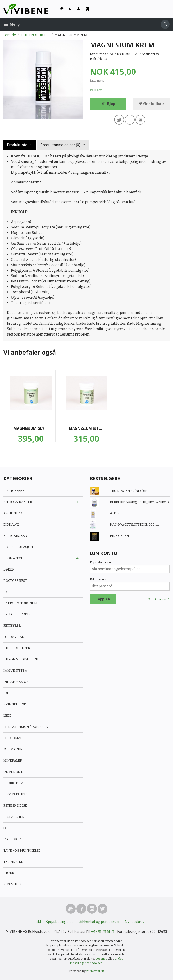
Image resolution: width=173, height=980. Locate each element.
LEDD (8, 716)
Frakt (37, 922)
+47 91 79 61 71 (103, 932)
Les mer (102, 959)
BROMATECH (13, 558)
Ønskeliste (151, 104)
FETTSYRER (12, 626)
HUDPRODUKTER (17, 648)
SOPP (8, 828)
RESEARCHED (14, 817)
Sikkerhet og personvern (100, 922)
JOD (6, 693)
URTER (9, 873)
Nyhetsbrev (135, 922)
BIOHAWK (11, 525)
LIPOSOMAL (13, 738)
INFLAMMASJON (16, 682)
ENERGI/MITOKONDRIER (22, 603)
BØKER (9, 569)
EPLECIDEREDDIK (17, 614)
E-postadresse (101, 562)
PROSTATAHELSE (16, 794)
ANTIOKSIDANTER (18, 502)
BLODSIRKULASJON (18, 547)
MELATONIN (13, 749)
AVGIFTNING (13, 513)
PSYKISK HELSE (15, 806)
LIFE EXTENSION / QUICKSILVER (28, 727)
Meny (11, 24)
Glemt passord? (159, 599)
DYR (7, 592)
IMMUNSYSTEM (15, 671)
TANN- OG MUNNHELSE (22, 851)
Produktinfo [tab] (17, 145)
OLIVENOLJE (13, 772)
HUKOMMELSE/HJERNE (21, 659)
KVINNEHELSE (15, 704)
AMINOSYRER (14, 491)
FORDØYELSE (14, 637)
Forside (10, 35)
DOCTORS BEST (15, 581)
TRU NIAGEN (13, 862)
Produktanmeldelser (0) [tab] (60, 145)
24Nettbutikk (95, 971)
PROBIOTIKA (13, 783)
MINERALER (13, 761)
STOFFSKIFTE (14, 839)
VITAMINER (12, 884)
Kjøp (108, 104)
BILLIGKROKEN (15, 536)
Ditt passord (99, 579)
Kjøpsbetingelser (60, 922)
